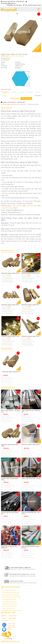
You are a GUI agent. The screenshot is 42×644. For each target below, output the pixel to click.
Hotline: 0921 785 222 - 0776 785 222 (14, 102)
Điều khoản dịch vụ (9, 608)
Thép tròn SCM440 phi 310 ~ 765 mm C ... (30, 513)
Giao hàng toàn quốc (9, 599)
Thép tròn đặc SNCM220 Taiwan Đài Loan (30, 547)
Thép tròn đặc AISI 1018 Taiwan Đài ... (10, 513)
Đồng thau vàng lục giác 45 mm (10, 305)
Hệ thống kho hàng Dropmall (12, 611)
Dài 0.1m (14, 92)
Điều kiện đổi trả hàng (10, 604)
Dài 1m (38, 92)
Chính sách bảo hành (10, 606)
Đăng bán (15, 99)
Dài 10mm (5, 92)
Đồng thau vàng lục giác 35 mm (30, 305)
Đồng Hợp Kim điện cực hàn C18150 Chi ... (9, 547)
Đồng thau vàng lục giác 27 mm (10, 336)
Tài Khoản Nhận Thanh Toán (12, 597)
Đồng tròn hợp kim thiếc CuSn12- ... (31, 445)
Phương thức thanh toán (11, 595)
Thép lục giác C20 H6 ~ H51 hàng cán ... (31, 411)
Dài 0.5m (30, 92)
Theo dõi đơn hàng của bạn (32, 5)
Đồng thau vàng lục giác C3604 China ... (10, 445)
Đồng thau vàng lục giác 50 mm (11, 372)
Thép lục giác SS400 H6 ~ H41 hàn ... (31, 479)
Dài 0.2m (22, 92)
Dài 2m (5, 95)
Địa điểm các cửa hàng (14, 5)
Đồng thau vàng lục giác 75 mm (10, 273)
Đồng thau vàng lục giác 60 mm (31, 273)
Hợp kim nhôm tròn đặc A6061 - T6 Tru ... (10, 479)
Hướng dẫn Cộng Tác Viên (11, 592)
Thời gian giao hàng (9, 602)
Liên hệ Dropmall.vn (9, 590)
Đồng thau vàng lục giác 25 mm (30, 336)
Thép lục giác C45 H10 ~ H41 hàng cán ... (10, 411)
